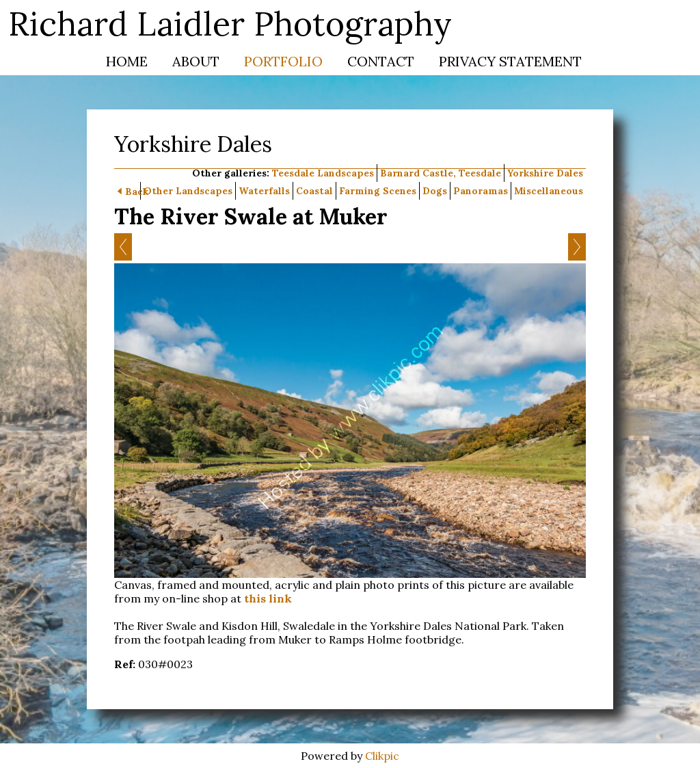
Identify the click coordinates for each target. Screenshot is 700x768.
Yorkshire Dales (545, 173)
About (196, 61)
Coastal (314, 191)
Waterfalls (264, 191)
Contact (381, 61)
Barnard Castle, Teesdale (441, 173)
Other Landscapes (188, 191)
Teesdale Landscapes (323, 173)
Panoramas (481, 191)
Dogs (435, 191)
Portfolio (283, 61)
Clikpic (382, 756)
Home (127, 61)
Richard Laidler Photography (230, 24)
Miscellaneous (549, 191)
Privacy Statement (510, 61)
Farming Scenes (378, 191)
